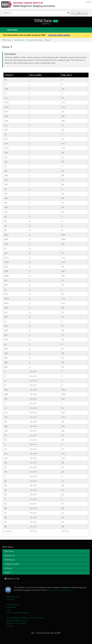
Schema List (19, 40)
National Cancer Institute (16, 623)
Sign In (89, 2)
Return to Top (13, 579)
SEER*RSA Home (13, 597)
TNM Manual (9, 560)
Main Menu (12, 30)
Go (79, 13)
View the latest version (59, 35)
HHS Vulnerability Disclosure (18, 613)
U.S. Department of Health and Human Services (25, 618)
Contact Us (11, 600)
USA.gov (10, 626)
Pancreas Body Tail (34, 40)
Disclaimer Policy (13, 604)
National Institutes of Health (17, 620)
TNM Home (7, 40)
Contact (7, 572)
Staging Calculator (12, 564)
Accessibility (11, 607)
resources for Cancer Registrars (60, 590)
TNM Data (46, 21)
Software (8, 568)
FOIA (8, 610)
